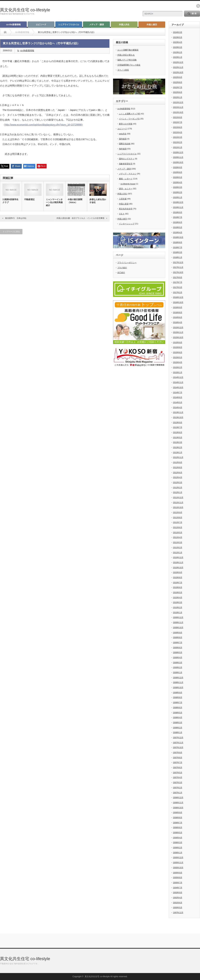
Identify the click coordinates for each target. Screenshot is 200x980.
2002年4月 (178, 898)
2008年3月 (178, 722)
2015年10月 (178, 337)
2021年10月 (178, 112)
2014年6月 (178, 397)
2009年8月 (178, 637)
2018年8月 (178, 242)
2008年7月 (178, 702)
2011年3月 (178, 542)
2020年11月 (178, 157)
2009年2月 (178, 667)
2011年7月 (178, 522)
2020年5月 (178, 177)
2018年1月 (178, 257)
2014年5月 (178, 402)
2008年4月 (178, 717)
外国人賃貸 (124, 204)
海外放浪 (123, 149)
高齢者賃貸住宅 (126, 164)
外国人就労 (152, 25)
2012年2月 (178, 487)
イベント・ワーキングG (129, 119)
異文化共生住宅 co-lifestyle (25, 10)
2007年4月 (178, 777)
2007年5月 (178, 773)
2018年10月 (178, 237)
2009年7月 (178, 642)
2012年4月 (178, 477)
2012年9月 (178, 462)
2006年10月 (178, 808)
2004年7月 (178, 888)
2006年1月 (178, 853)
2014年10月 (178, 387)
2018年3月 (178, 252)
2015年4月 (178, 362)
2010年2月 (178, 607)
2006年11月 (178, 803)
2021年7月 (178, 122)
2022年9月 (178, 77)
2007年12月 (178, 737)
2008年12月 (178, 678)
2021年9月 (178, 117)
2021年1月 (178, 147)
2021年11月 (178, 107)
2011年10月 (178, 507)
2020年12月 (178, 152)
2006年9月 (178, 812)
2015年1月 (178, 372)
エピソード (41, 25)
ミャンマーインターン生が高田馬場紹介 (54, 202)
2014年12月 (178, 377)
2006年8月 (178, 818)
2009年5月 (178, 652)
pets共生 (123, 134)
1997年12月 (178, 913)
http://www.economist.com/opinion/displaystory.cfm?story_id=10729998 (43, 125)
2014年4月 (178, 407)
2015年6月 (178, 352)
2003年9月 (178, 892)
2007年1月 (178, 793)
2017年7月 (178, 282)
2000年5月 (178, 907)
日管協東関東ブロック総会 (129, 65)
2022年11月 (178, 67)
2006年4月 (178, 838)
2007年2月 (178, 788)
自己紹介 (121, 273)
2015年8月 (178, 347)
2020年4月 (178, 182)
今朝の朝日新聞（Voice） (75, 201)
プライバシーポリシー (127, 263)
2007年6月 (178, 767)
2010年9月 (178, 572)
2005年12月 (178, 857)
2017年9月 (178, 277)
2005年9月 (178, 873)
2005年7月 (178, 883)
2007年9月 (178, 752)
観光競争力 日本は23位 (16, 218)
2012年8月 (178, 467)
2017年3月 (178, 287)
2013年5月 (178, 437)
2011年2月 (178, 547)
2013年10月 (178, 417)
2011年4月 (178, 537)
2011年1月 (178, 553)
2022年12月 (178, 62)
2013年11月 (178, 412)
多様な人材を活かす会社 (98, 201)
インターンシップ (127, 224)
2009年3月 (178, 663)
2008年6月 (178, 707)
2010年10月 (178, 567)
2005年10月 (178, 868)
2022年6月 (178, 92)
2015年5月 (178, 357)
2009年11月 (178, 622)
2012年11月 (178, 457)
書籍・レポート (126, 179)
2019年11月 (178, 207)
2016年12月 (178, 297)
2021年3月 (178, 137)
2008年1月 (178, 732)
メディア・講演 (97, 25)
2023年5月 (178, 37)
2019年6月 (178, 222)
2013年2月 (178, 447)
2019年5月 (178, 227)
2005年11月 (178, 862)
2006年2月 (178, 847)
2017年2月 (178, 292)
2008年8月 (178, 697)
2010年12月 (178, 557)
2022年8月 (178, 82)
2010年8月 (178, 577)
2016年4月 (178, 322)
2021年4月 (178, 132)
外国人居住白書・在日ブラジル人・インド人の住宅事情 (80, 218)
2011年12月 (178, 497)
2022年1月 (178, 97)
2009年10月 (178, 627)
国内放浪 (123, 139)
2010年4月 (178, 597)
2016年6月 (178, 317)
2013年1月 (178, 452)
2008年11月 (178, 682)
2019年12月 (178, 202)
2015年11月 (178, 332)
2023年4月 (178, 42)
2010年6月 (178, 587)
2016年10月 (178, 302)
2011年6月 (178, 527)
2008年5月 (178, 713)
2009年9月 (178, 633)
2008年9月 (178, 693)
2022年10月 (178, 72)
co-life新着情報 (13, 25)
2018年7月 (178, 247)
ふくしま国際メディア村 (129, 114)
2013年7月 (178, 427)
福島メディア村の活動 (127, 60)
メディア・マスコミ (128, 174)
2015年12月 (178, 327)
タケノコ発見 (123, 70)
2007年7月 (178, 762)
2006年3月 (178, 842)
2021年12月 (178, 102)
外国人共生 (124, 25)
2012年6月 (178, 472)
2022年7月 (178, 87)
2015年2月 (178, 367)
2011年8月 (178, 517)
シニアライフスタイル (69, 25)
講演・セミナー (126, 189)
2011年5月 (178, 532)
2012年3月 (178, 482)
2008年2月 (178, 728)
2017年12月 (178, 262)
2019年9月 (178, 212)
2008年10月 (178, 687)
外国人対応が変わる (126, 55)
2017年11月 (178, 267)
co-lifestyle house (128, 184)
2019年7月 (178, 217)
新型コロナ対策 (126, 124)
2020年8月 (178, 172)
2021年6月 (178, 127)
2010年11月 (178, 562)
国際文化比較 (125, 144)
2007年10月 (178, 747)
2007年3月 (178, 782)
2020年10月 (178, 162)
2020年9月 (178, 167)
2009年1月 (178, 672)
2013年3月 (178, 442)
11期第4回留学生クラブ (10, 201)
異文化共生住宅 (126, 209)
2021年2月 (178, 142)
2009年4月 (178, 657)
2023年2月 (178, 52)
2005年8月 (178, 877)
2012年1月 (178, 492)
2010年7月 (178, 582)
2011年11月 (178, 502)
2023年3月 (178, 47)
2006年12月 (178, 797)
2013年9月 (178, 422)
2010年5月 (178, 592)
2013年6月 (178, 432)
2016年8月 (178, 312)
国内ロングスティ (127, 159)
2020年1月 (178, 197)
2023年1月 (178, 57)
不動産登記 (29, 199)
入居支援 (123, 199)
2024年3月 (178, 32)
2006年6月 (178, 827)
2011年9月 (178, 512)
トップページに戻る (11, 232)
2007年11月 (178, 743)
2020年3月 (178, 187)
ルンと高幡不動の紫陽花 (128, 50)
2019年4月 (178, 232)
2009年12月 (178, 617)
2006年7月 (178, 823)
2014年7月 (178, 392)
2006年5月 (178, 833)
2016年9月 (178, 307)
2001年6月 (178, 903)
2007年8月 (178, 758)
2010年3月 (178, 602)
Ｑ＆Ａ (122, 214)
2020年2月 (178, 192)
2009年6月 (178, 648)
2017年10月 (178, 272)
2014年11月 (178, 382)
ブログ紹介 (122, 268)
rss (198, 6)
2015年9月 (178, 342)
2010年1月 (178, 612)
